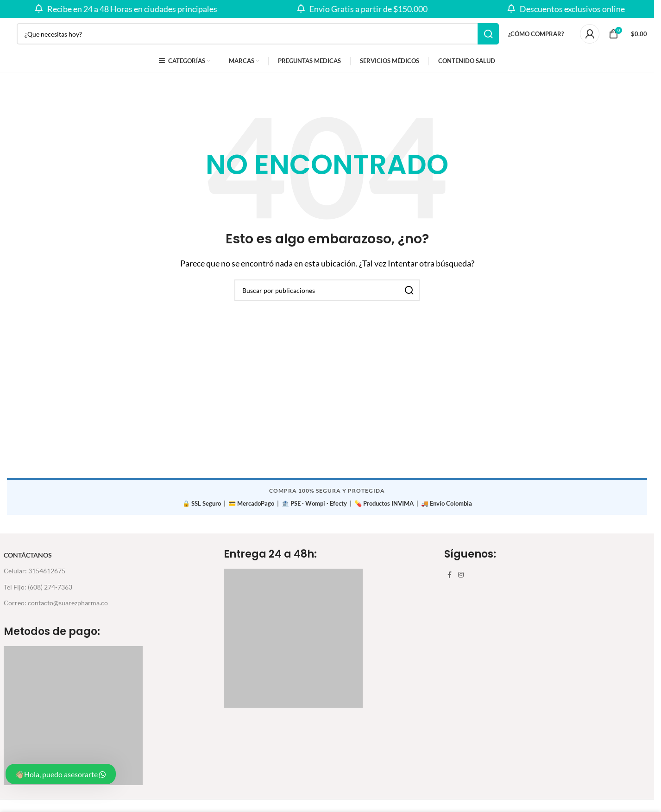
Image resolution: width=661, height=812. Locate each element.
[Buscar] (258, 38)
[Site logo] (7, 38)
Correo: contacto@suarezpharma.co (56, 608)
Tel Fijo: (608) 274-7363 (38, 592)
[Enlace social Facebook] (450, 580)
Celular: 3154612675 (35, 576)
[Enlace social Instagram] (461, 580)
